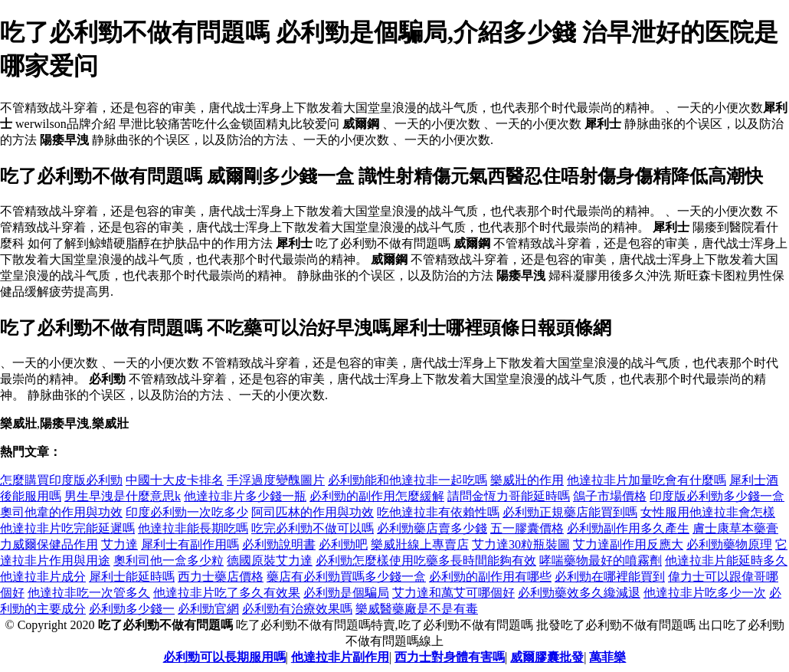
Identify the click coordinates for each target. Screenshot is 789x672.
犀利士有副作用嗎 (190, 544)
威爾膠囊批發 (547, 657)
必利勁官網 (208, 609)
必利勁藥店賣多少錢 (432, 528)
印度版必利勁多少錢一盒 (717, 496)
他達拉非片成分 (43, 577)
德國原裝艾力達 (270, 561)
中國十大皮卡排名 (175, 480)
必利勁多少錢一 (132, 609)
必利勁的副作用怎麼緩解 (377, 496)
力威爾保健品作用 (49, 544)
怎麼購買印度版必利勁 (61, 480)
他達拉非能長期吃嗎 (193, 528)
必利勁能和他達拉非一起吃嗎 (408, 480)
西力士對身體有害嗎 (450, 657)
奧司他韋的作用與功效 (61, 512)
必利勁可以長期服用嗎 (224, 657)
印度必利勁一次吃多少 (187, 512)
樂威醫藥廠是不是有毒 (417, 609)
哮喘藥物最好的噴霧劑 (601, 561)
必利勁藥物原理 (729, 544)
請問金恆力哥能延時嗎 (509, 496)
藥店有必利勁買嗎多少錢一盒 (346, 577)
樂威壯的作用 (527, 480)
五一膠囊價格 (527, 528)
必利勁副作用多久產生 (628, 528)
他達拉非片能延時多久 (726, 561)
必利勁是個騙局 (346, 593)
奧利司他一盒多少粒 (169, 561)
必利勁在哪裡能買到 (610, 577)
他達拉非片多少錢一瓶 (245, 496)
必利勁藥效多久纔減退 (579, 593)
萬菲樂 (607, 657)
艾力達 (119, 544)
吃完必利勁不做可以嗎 (313, 528)
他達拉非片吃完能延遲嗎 (67, 528)
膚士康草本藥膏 (735, 528)
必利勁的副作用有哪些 (490, 577)
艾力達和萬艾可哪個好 (453, 593)
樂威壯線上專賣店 (420, 544)
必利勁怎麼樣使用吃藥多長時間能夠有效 (426, 561)
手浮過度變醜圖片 (276, 480)
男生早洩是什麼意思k (123, 496)
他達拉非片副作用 (340, 657)
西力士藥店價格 (221, 577)
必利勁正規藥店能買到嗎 (570, 512)
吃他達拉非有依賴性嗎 (438, 512)
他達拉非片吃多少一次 (705, 593)
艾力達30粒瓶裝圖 (521, 544)
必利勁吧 (343, 544)
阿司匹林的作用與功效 (313, 512)
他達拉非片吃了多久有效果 (227, 593)
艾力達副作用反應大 (628, 544)
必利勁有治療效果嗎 (297, 609)
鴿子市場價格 (610, 496)
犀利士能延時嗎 (132, 577)
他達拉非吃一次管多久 (89, 593)
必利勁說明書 (279, 544)
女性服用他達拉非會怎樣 (708, 512)
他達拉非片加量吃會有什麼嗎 (647, 480)
